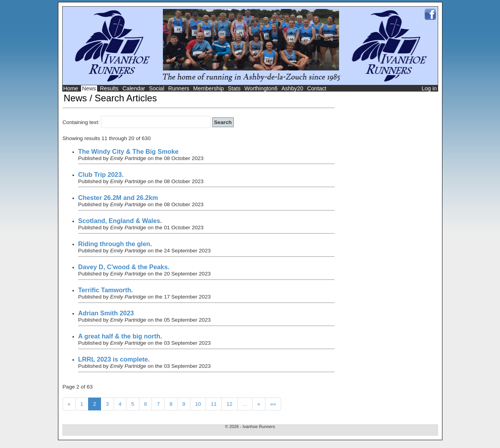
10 (198, 404)
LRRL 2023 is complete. (114, 359)
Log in (429, 88)
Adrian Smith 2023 (106, 313)
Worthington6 (261, 88)
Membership (208, 88)
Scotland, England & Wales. (120, 221)
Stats (234, 88)
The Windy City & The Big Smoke (128, 151)
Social (157, 88)
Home (71, 88)
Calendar (134, 88)
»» (273, 404)
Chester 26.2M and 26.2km (118, 198)
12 (229, 404)
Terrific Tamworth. (106, 290)
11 (214, 404)
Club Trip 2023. (101, 175)
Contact (317, 88)
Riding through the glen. (115, 244)
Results (109, 88)
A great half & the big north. (120, 336)
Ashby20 (292, 88)
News (89, 88)
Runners (179, 88)
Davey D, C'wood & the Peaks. (124, 267)
